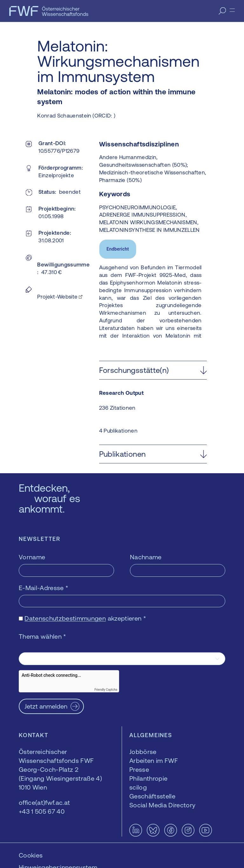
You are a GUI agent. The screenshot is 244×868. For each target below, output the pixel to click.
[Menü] (232, 10)
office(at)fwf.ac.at (44, 802)
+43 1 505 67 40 (42, 811)
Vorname (32, 557)
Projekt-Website (57, 297)
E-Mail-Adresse (44, 588)
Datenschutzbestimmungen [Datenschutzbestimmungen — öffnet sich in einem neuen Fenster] (65, 618)
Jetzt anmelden (46, 706)
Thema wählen (43, 636)
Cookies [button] (31, 855)
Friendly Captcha (106, 690)
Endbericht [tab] (118, 249)
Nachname (146, 557)
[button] (153, 370)
